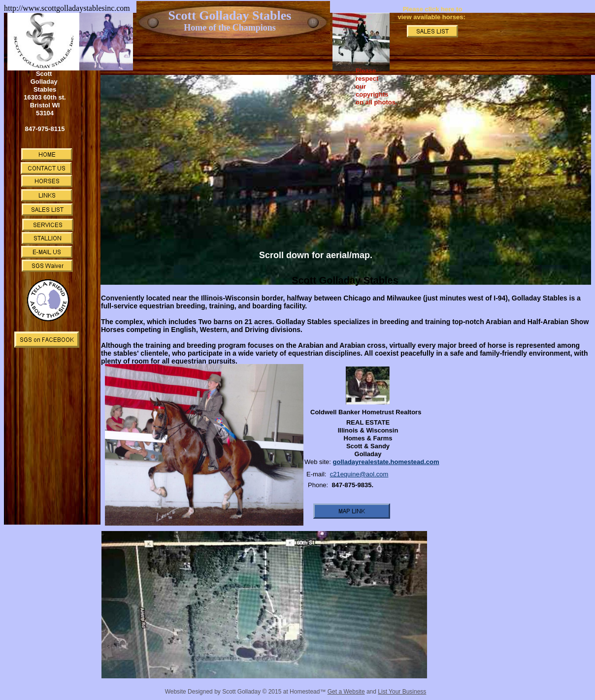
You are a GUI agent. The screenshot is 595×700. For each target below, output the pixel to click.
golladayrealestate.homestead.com (386, 462)
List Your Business (402, 692)
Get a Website (346, 692)
